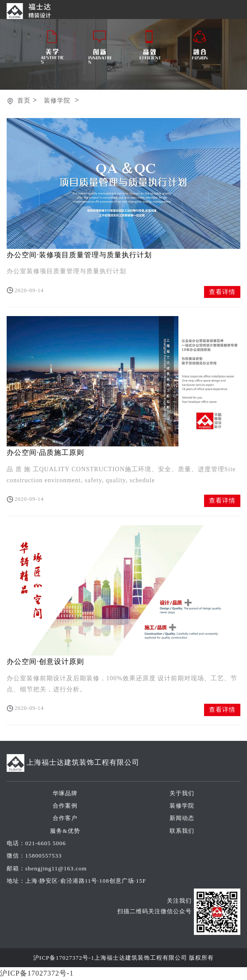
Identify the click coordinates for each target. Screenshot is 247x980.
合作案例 (65, 806)
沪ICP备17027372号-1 (64, 958)
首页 (24, 101)
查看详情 (222, 292)
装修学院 (57, 101)
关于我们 (182, 793)
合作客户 (65, 818)
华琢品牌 (65, 793)
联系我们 (182, 831)
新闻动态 (182, 818)
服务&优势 (65, 831)
